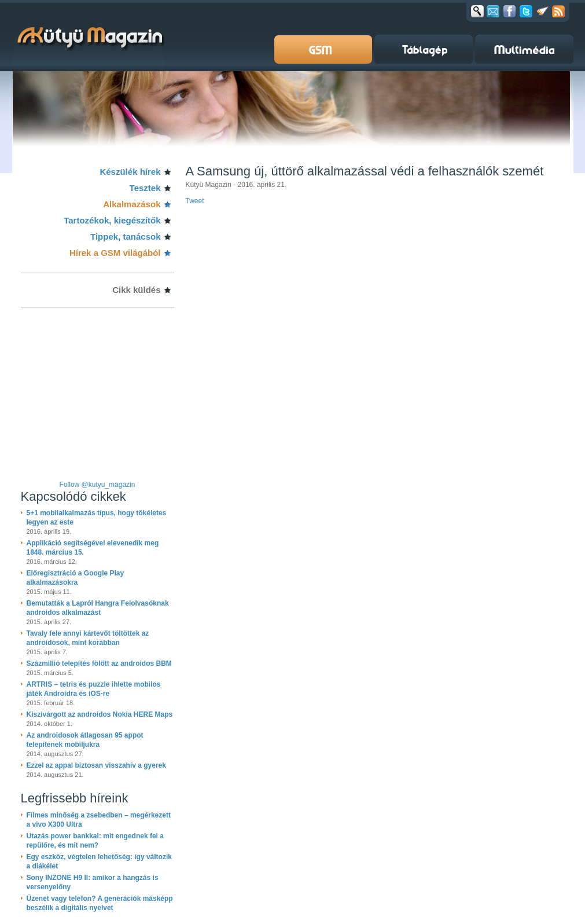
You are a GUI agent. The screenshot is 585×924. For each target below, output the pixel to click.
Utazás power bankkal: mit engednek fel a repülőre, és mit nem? (95, 841)
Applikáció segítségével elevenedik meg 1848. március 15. (93, 548)
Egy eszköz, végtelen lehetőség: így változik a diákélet (99, 861)
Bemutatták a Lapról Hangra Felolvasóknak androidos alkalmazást (98, 608)
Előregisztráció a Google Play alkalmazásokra (76, 578)
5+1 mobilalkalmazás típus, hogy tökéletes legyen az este (97, 518)
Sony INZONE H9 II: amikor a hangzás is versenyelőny (93, 882)
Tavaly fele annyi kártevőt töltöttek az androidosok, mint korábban (88, 638)
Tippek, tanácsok (125, 236)
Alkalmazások (132, 204)
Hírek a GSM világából (115, 253)
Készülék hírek (130, 172)
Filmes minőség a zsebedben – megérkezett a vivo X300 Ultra (99, 820)
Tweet (195, 201)
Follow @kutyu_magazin (97, 485)
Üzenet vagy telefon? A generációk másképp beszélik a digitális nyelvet (100, 903)
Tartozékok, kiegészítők (112, 220)
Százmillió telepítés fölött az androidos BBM (99, 663)
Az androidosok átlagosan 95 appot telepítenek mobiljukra (85, 740)
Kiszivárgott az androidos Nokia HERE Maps (100, 714)
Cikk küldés (136, 290)
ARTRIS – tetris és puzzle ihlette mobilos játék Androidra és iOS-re (94, 689)
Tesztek (145, 188)
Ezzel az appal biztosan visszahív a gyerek (96, 765)
